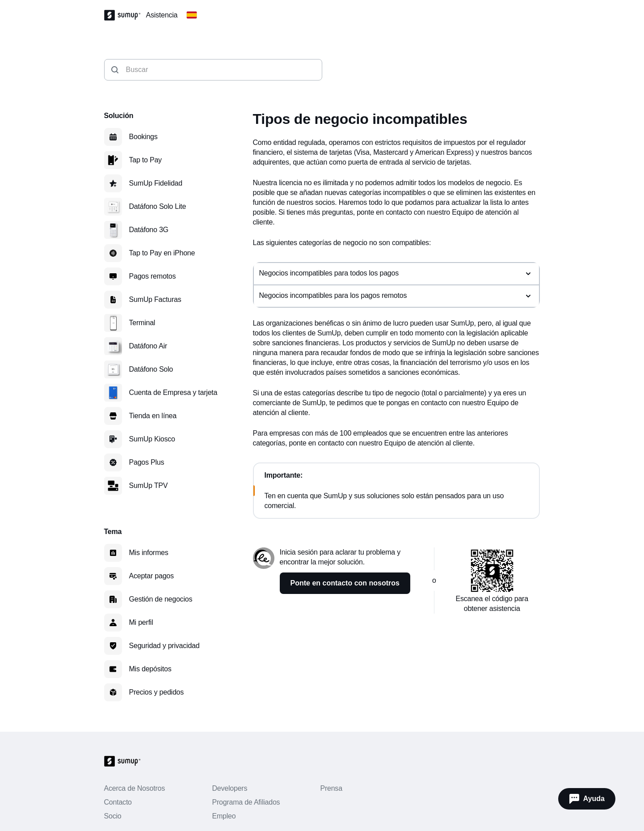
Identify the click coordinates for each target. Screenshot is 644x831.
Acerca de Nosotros (135, 788)
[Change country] (192, 15)
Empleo (224, 816)
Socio (113, 816)
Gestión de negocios (161, 599)
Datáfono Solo (151, 369)
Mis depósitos (150, 669)
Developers (229, 788)
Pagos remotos (153, 276)
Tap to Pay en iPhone (162, 253)
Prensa (331, 788)
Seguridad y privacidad (164, 646)
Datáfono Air (148, 346)
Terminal (142, 323)
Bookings (143, 137)
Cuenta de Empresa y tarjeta (173, 392)
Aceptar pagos (152, 576)
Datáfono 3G (149, 230)
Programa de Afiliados (246, 802)
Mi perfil (141, 622)
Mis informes (149, 553)
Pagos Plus (147, 462)
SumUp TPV (149, 485)
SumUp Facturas (155, 299)
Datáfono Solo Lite (158, 206)
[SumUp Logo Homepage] (125, 15)
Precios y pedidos (157, 692)
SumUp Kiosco (152, 439)
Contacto (118, 802)
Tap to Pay (145, 160)
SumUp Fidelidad (156, 183)
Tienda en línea (153, 416)
